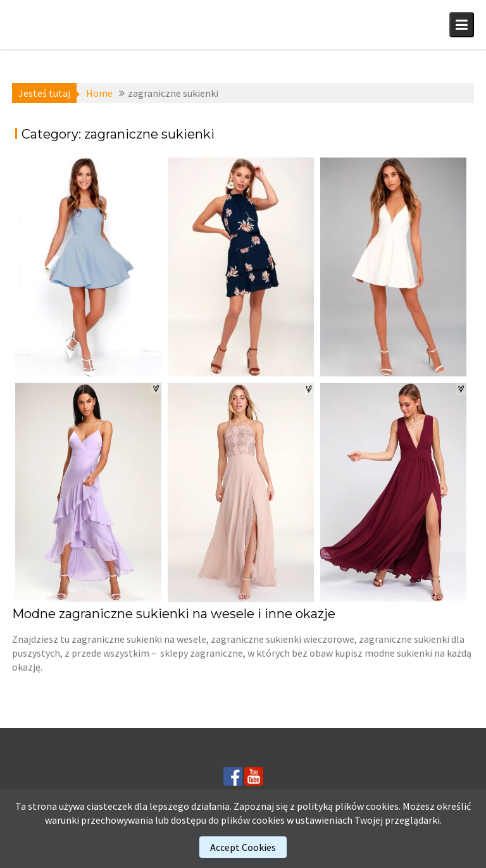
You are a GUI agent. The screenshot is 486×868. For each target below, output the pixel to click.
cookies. (383, 806)
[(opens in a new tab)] (88, 267)
